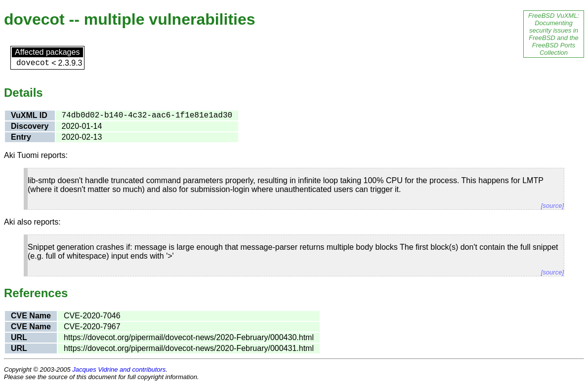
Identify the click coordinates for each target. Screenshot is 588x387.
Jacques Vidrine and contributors (119, 369)
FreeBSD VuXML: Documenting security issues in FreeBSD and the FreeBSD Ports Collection (554, 34)
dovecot (33, 63)
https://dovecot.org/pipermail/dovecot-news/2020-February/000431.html (189, 348)
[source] (552, 206)
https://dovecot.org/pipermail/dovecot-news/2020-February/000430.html (189, 337)
